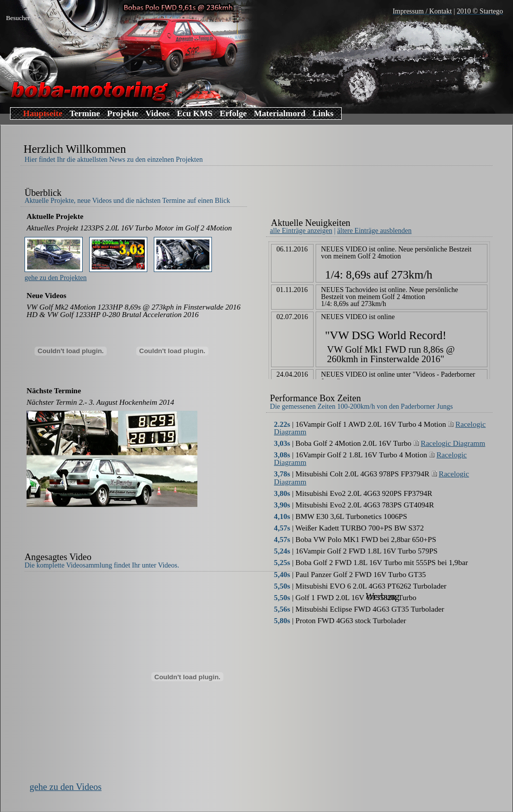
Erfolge (233, 113)
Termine (85, 113)
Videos (158, 113)
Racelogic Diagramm (449, 443)
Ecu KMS (195, 113)
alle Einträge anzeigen (301, 231)
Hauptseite (43, 113)
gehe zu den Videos (66, 787)
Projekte (123, 113)
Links (323, 113)
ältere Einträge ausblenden (374, 231)
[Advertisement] (383, 194)
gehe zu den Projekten (56, 278)
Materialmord (280, 113)
